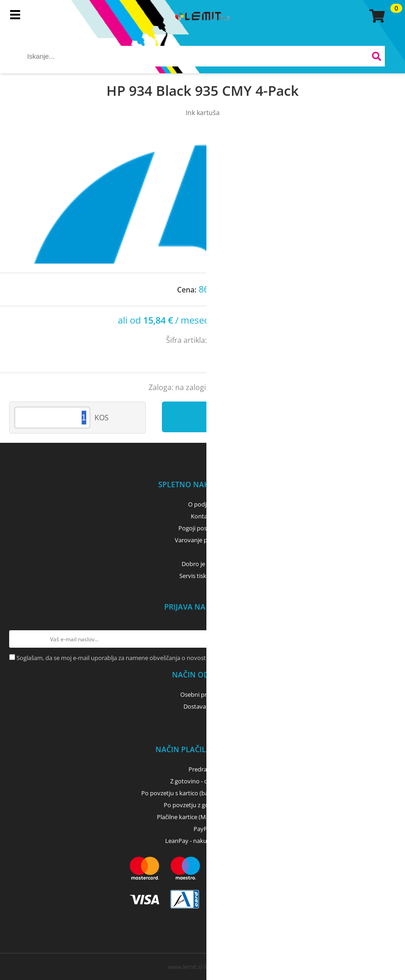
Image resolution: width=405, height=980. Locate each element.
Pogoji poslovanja (202, 528)
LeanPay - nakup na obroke (202, 841)
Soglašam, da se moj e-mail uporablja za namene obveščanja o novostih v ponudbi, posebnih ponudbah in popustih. (175, 658)
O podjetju (202, 504)
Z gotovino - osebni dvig (203, 781)
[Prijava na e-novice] (387, 639)
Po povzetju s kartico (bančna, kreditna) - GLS (203, 793)
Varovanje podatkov (202, 540)
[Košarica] (376, 16)
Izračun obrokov (259, 321)
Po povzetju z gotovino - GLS (203, 805)
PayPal (203, 829)
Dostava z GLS (203, 706)
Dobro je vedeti (202, 564)
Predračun (203, 769)
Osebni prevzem (202, 694)
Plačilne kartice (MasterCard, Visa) (202, 817)
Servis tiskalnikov (203, 576)
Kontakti (202, 516)
